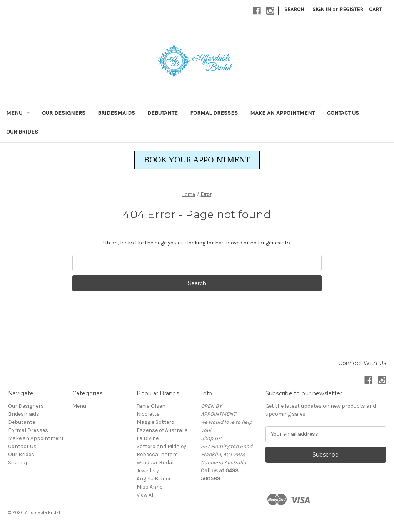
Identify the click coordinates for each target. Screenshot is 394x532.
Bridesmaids (116, 113)
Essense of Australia (162, 430)
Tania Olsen (151, 406)
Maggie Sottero (155, 422)
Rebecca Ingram (157, 454)
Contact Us (343, 113)
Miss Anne (149, 487)
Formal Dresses (214, 113)
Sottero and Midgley (161, 446)
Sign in (322, 9)
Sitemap (18, 463)
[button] (197, 160)
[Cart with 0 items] (375, 9)
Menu (18, 113)
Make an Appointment (282, 113)
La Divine (148, 438)
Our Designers (64, 113)
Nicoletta (148, 414)
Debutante (163, 113)
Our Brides (22, 132)
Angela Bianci (153, 479)
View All (146, 495)
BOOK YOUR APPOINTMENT (197, 160)
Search (294, 9)
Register (351, 9)
